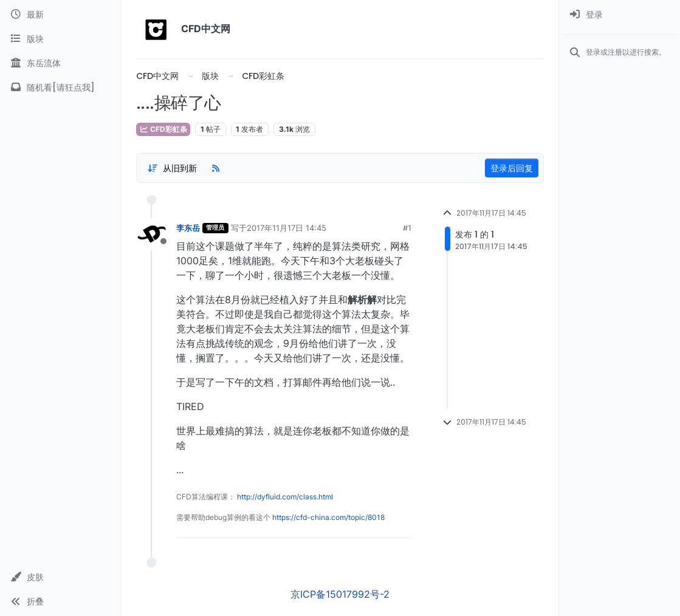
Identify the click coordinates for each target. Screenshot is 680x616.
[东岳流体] (60, 63)
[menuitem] (620, 15)
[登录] (620, 15)
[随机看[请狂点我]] (60, 87)
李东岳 (188, 228)
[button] (60, 577)
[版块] (60, 39)
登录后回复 (512, 168)
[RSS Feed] (216, 168)
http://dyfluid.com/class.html (285, 497)
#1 (407, 228)
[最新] (60, 15)
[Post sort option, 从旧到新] (172, 168)
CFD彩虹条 (163, 129)
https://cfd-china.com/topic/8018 (328, 517)
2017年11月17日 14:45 (287, 228)
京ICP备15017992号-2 (340, 594)
